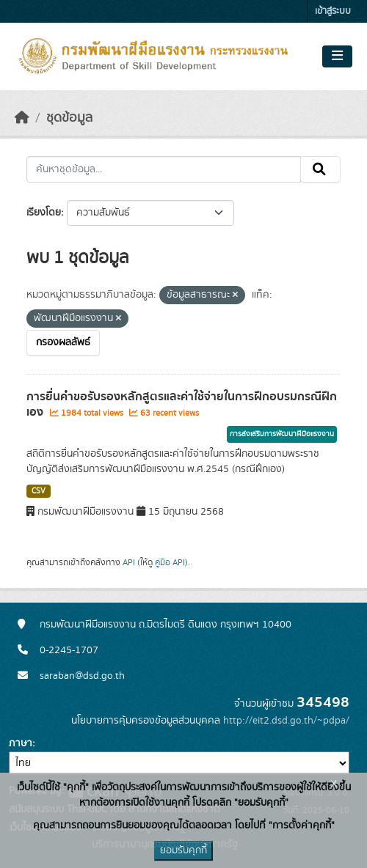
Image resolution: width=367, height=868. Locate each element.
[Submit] (320, 169)
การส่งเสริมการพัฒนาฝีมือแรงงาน (282, 434)
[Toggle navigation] (337, 56)
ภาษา (21, 743)
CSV (39, 491)
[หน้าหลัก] (22, 118)
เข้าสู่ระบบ (333, 11)
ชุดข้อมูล (69, 118)
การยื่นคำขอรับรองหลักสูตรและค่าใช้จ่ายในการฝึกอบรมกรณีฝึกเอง (182, 404)
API (129, 562)
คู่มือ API (170, 562)
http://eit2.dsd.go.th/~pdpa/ (286, 721)
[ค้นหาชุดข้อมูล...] (164, 169)
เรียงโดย (44, 213)
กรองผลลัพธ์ (63, 342)
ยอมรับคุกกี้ (183, 850)
